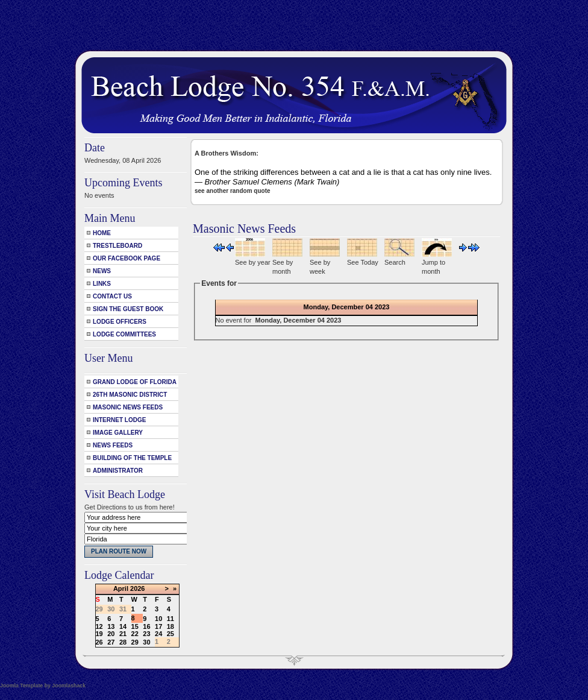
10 (158, 619)
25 (170, 634)
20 (111, 634)
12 (99, 626)
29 (135, 642)
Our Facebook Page (127, 258)
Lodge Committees (124, 334)
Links (102, 284)
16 (146, 626)
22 (135, 634)
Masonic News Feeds (128, 407)
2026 (137, 588)
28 (123, 642)
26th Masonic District (130, 395)
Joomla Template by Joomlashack (43, 686)
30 (146, 642)
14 (123, 626)
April (121, 588)
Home (102, 233)
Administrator (118, 471)
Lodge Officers (120, 322)
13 (111, 626)
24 (158, 634)
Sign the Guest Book (128, 309)
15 (135, 626)
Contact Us (112, 296)
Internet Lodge (119, 420)
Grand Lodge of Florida (135, 382)
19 (99, 634)
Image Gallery (118, 433)
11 (170, 619)
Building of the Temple (132, 458)
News (102, 271)
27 (111, 642)
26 (99, 642)
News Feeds (113, 445)
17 (158, 626)
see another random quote (233, 191)
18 (170, 626)
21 (123, 634)
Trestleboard (117, 246)
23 (146, 634)
